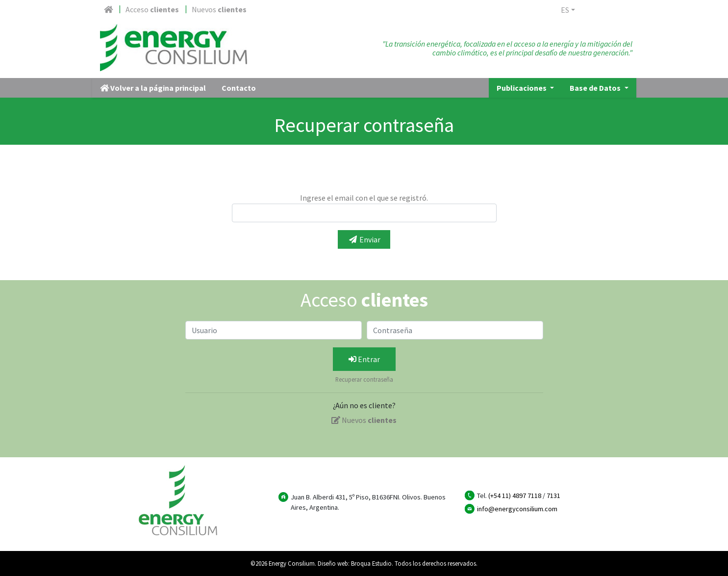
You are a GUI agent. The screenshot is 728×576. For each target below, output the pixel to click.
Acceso (152, 9)
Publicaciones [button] (522, 88)
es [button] (565, 10)
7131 (553, 496)
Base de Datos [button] (596, 88)
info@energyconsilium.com (517, 509)
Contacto (239, 88)
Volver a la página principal (153, 88)
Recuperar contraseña (364, 379)
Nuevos (219, 9)
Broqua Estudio (371, 563)
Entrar (364, 359)
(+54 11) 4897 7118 (515, 496)
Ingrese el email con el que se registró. (364, 198)
